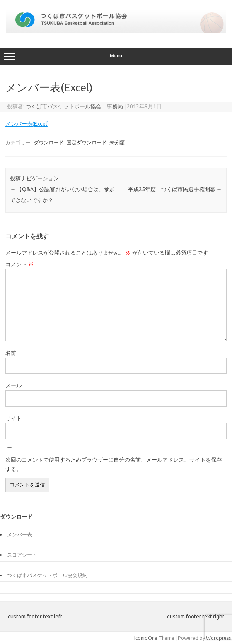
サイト (14, 418)
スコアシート (22, 555)
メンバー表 (20, 534)
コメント (20, 264)
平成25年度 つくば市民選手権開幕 (175, 189)
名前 (11, 353)
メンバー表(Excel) (27, 124)
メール (14, 385)
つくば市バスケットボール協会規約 (47, 575)
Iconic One (146, 638)
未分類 (117, 142)
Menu (116, 57)
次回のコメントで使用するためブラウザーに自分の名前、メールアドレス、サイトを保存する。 (114, 464)
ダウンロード (49, 142)
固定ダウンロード (87, 142)
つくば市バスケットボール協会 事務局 (74, 106)
